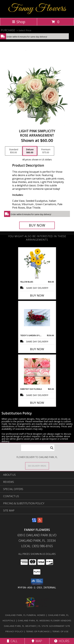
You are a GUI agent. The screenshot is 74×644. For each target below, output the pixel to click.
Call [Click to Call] (12, 641)
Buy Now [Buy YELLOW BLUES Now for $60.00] (37, 295)
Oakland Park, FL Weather (20, 626)
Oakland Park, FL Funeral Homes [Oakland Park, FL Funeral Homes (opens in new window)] (25, 615)
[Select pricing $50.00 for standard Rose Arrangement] (14, 151)
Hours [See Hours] (62, 641)
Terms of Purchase (38, 631)
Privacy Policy (14, 631)
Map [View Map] (37, 641)
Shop (19, 22)
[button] (37, 582)
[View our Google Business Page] (34, 522)
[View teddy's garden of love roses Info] (37, 318)
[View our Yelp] (40, 522)
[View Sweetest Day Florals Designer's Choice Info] (37, 371)
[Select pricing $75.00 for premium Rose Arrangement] (46, 151)
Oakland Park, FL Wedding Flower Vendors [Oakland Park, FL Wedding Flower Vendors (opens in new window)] (45, 621)
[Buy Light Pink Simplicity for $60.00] (37, 225)
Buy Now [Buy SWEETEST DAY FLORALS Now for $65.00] (37, 403)
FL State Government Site (54, 626)
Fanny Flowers (37, 9)
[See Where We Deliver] (37, 466)
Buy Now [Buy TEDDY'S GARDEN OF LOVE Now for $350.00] (37, 349)
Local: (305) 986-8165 (37, 546)
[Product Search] (38, 448)
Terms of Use (61, 631)
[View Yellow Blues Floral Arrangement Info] (37, 264)
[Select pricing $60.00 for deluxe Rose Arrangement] (30, 151)
